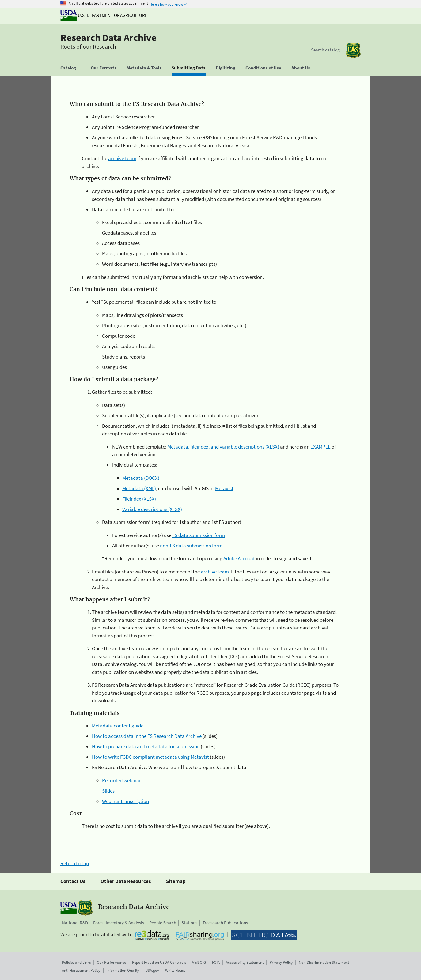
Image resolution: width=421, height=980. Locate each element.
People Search (163, 923)
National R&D (75, 923)
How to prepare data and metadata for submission (146, 746)
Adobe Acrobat (239, 558)
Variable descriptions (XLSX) (152, 509)
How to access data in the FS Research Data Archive (147, 736)
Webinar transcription (125, 801)
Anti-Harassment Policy (81, 970)
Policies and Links (76, 962)
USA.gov (152, 970)
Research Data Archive (108, 38)
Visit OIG (199, 962)
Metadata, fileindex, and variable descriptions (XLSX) (223, 447)
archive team (122, 158)
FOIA (216, 962)
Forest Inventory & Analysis (119, 923)
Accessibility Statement (245, 962)
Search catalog (325, 50)
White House (175, 970)
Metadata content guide (118, 726)
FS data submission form (199, 535)
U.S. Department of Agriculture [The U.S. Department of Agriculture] (104, 15)
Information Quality (123, 970)
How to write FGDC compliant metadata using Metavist (150, 757)
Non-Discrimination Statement (324, 962)
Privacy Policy (281, 962)
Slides (108, 791)
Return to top (75, 863)
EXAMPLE (320, 447)
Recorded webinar (121, 780)
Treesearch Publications (225, 923)
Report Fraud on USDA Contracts (159, 962)
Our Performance (111, 962)
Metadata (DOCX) (141, 478)
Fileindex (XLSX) (139, 499)
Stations (189, 923)
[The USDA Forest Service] (353, 50)
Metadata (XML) (139, 488)
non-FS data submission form (191, 546)
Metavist (224, 488)
